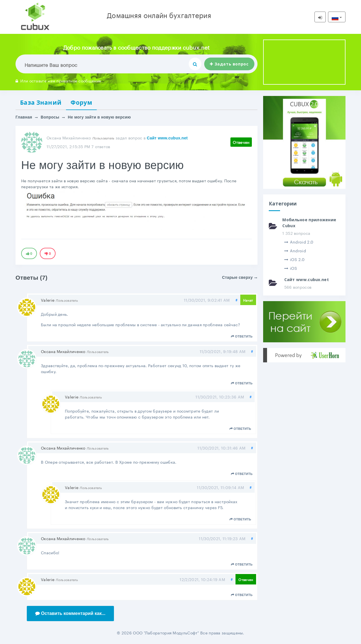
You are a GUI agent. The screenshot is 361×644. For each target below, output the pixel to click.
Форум (81, 102)
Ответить (242, 336)
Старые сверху (240, 277)
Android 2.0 (299, 242)
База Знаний (41, 102)
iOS (291, 268)
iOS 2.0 (294, 259)
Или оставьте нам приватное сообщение (58, 80)
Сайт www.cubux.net (167, 138)
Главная (24, 117)
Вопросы (50, 117)
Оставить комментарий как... (70, 613)
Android (295, 250)
